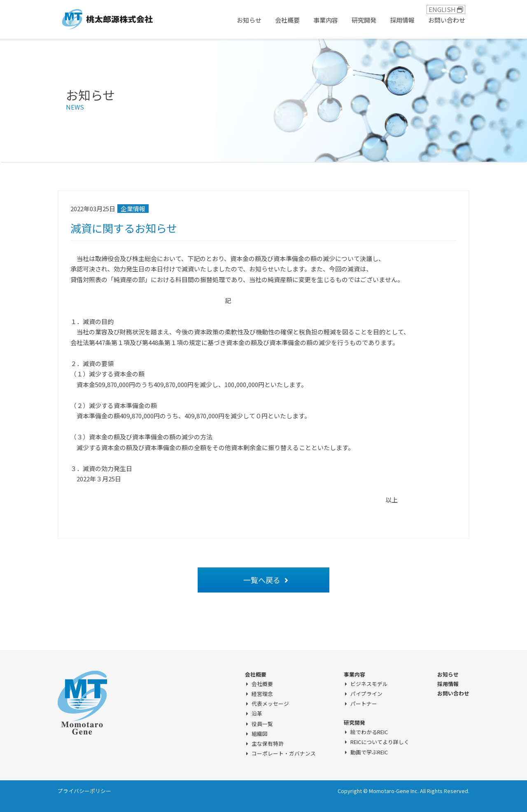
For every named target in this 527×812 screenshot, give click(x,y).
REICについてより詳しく (380, 742)
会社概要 (287, 20)
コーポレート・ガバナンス (284, 754)
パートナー (364, 704)
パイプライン (366, 694)
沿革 (257, 714)
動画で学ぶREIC (369, 752)
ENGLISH (446, 9)
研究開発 (364, 20)
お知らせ (249, 20)
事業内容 (326, 20)
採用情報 (402, 20)
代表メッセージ (270, 704)
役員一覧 (262, 724)
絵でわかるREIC (369, 732)
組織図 (260, 734)
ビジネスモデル (369, 684)
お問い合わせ (447, 20)
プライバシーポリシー (84, 791)
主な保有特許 (268, 744)
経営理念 (262, 694)
